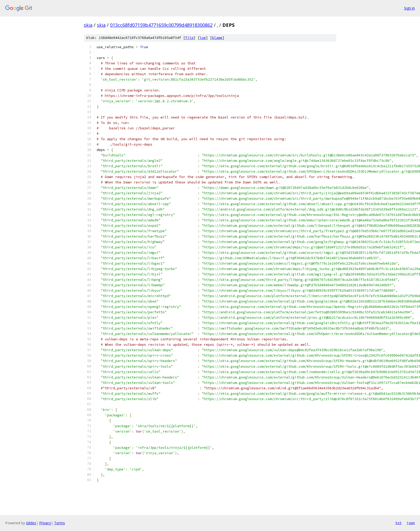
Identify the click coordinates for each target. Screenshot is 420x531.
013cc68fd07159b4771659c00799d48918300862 (161, 25)
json (411, 523)
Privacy (45, 523)
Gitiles (31, 523)
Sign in (409, 8)
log (203, 38)
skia (88, 25)
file (189, 38)
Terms (60, 523)
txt (398, 523)
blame (217, 38)
